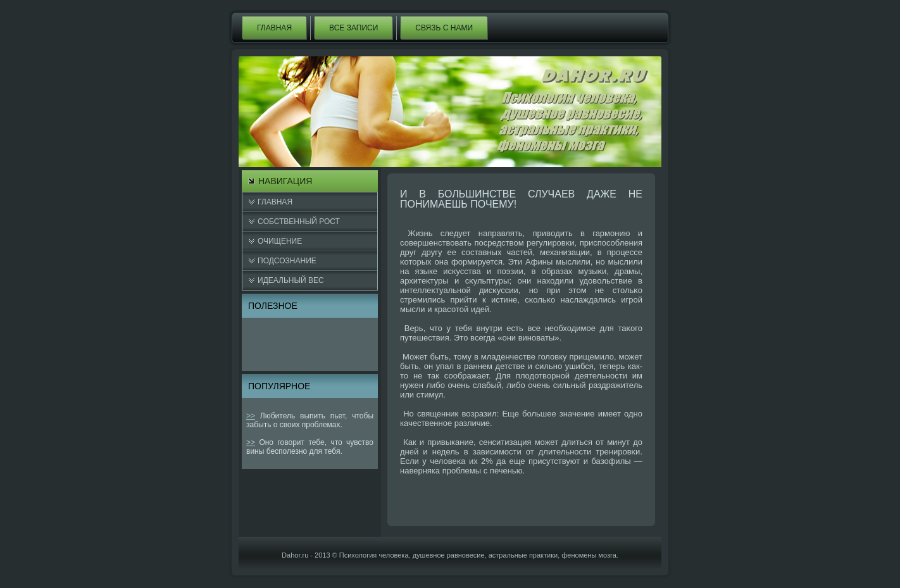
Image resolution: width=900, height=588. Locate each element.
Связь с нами (444, 28)
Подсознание (287, 261)
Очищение (280, 241)
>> (251, 416)
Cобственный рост (299, 222)
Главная (274, 28)
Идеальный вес (291, 280)
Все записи (353, 28)
